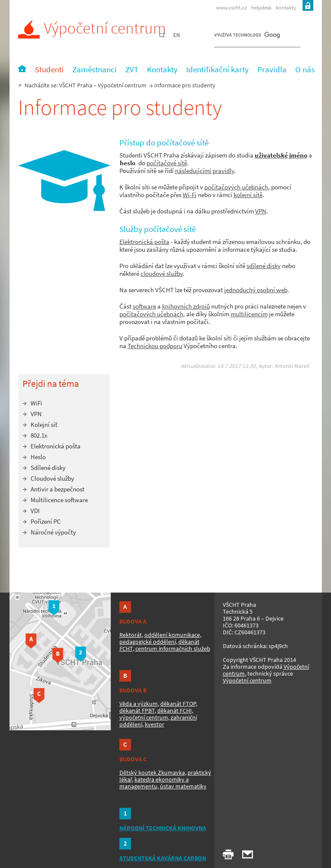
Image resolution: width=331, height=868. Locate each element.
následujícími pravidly (205, 171)
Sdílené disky (48, 468)
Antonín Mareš (292, 366)
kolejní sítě (248, 195)
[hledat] (247, 37)
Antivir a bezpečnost (58, 489)
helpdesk (261, 8)
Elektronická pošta (144, 242)
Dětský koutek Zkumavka (152, 772)
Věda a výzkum (139, 704)
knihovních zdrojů (186, 306)
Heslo (38, 457)
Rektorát (131, 635)
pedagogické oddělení (148, 642)
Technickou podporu (155, 346)
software (144, 306)
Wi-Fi (190, 195)
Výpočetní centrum (92, 28)
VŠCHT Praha (76, 85)
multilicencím (249, 314)
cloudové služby (162, 273)
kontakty (286, 8)
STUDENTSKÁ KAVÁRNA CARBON (163, 858)
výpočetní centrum (144, 717)
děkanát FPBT (137, 710)
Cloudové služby (52, 478)
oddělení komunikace (172, 635)
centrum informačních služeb (173, 649)
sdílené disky (264, 266)
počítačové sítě (167, 163)
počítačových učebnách (236, 187)
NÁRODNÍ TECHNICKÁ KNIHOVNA (163, 828)
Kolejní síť (44, 425)
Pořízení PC (46, 521)
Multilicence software (59, 500)
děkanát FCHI (175, 710)
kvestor (155, 724)
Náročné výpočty (53, 532)
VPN (261, 211)
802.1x (39, 435)
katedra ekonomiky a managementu (154, 783)
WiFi (36, 403)
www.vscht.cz (231, 8)
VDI (35, 511)
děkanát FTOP (178, 704)
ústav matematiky (183, 786)
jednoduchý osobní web (256, 290)
